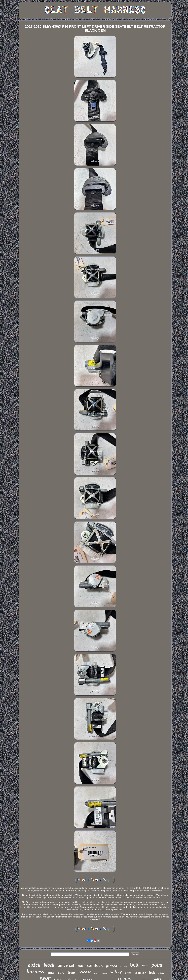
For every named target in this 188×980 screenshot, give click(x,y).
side (81, 966)
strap (51, 973)
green (128, 973)
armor (105, 974)
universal (66, 965)
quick (34, 966)
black (49, 965)
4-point (61, 973)
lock (152, 973)
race (96, 973)
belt (134, 965)
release (85, 972)
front (71, 972)
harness (35, 971)
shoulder (140, 973)
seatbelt (123, 967)
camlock (95, 965)
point (157, 965)
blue (145, 966)
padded (112, 966)
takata (161, 973)
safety (116, 972)
